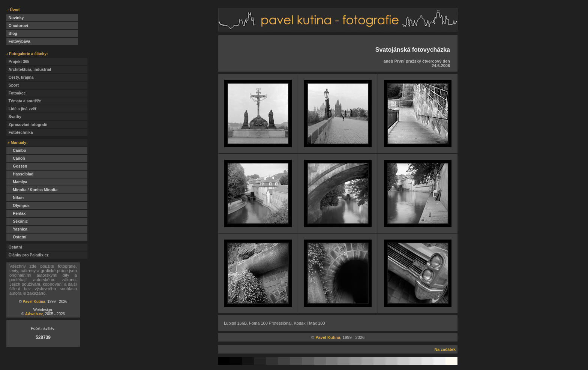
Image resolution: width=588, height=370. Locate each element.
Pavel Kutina (34, 302)
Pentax (16, 213)
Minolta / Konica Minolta (32, 190)
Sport (13, 85)
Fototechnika (19, 133)
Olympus (18, 206)
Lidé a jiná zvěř (21, 109)
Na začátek (445, 349)
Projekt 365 (18, 62)
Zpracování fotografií (27, 125)
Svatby (14, 117)
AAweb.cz (34, 314)
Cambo (16, 151)
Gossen (17, 166)
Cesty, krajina (20, 77)
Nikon (15, 198)
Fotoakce (16, 93)
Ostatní (16, 237)
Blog (12, 34)
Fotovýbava (18, 41)
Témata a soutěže (24, 101)
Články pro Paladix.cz (28, 255)
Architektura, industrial (29, 70)
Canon (16, 158)
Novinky (15, 18)
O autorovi (17, 26)
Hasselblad (20, 174)
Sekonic (17, 221)
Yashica (17, 229)
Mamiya (17, 182)
